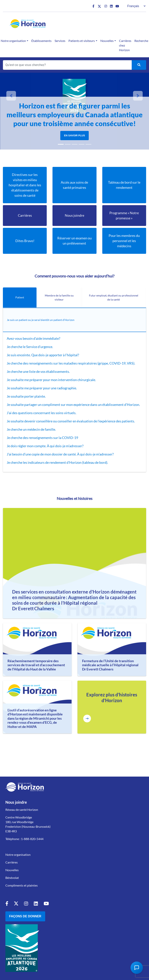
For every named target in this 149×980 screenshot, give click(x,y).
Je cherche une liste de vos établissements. (39, 371)
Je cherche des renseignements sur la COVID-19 (42, 438)
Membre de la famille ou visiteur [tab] (59, 297)
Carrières (12, 862)
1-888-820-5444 (32, 839)
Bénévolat (12, 878)
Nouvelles (107, 41)
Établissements (41, 41)
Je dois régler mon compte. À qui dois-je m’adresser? (45, 446)
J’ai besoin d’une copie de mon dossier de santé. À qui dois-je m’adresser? (60, 454)
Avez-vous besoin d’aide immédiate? (34, 338)
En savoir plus (74, 135)
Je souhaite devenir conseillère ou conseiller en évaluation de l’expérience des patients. (71, 421)
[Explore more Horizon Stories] (87, 719)
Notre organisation (18, 855)
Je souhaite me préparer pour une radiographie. (42, 388)
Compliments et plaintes (22, 885)
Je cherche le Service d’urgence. (30, 347)
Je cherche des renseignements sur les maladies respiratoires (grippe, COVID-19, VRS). (71, 363)
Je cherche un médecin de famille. (32, 429)
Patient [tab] (20, 297)
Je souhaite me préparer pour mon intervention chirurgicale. (52, 380)
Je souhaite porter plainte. (27, 396)
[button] (11, 96)
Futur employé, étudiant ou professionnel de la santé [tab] (114, 297)
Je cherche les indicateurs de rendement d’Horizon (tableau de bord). (57, 462)
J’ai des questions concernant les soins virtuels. (42, 413)
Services (60, 41)
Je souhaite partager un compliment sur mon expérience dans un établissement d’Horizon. (73, 405)
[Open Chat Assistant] (137, 968)
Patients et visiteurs (82, 41)
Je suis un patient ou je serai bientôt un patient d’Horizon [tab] (41, 320)
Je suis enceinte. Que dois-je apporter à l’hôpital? (43, 355)
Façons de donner (25, 916)
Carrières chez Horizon (125, 45)
